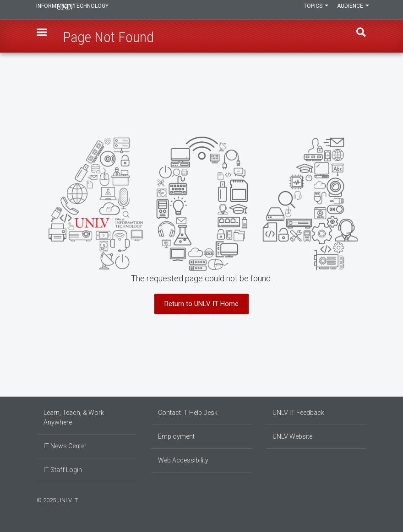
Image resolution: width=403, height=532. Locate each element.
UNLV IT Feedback (298, 413)
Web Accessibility (183, 460)
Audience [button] (350, 10)
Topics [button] (308, 10)
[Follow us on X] (359, 499)
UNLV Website (292, 436)
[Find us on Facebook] (346, 499)
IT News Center (65, 446)
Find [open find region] (357, 37)
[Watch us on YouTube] (364, 499)
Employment (176, 436)
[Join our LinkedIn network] (355, 499)
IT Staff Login (63, 470)
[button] (46, 37)
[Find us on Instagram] (350, 499)
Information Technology (99, 10)
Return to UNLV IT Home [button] (201, 304)
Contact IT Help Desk (188, 413)
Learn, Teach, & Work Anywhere (74, 417)
